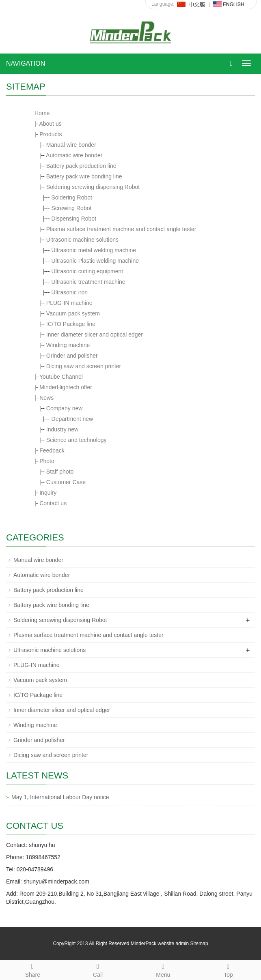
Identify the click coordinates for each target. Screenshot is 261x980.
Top (228, 969)
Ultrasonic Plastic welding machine (95, 261)
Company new (65, 408)
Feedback (52, 450)
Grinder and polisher (72, 356)
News (46, 398)
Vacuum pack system (73, 313)
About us (50, 124)
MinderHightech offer (66, 387)
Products (51, 134)
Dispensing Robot (74, 219)
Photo (47, 461)
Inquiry (48, 493)
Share (33, 969)
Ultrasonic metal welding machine (94, 250)
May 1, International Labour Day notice (60, 797)
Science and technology (77, 440)
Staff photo (60, 472)
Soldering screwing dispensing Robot (93, 187)
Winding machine (68, 345)
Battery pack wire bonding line (84, 176)
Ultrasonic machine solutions (82, 240)
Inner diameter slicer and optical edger (95, 335)
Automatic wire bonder (74, 155)
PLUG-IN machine (69, 303)
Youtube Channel (61, 377)
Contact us (53, 503)
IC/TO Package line (71, 324)
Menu (163, 969)
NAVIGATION (26, 63)
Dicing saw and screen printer (84, 366)
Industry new (62, 429)
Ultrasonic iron (70, 292)
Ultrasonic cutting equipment (87, 271)
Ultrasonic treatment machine (88, 282)
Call (98, 969)
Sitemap (199, 944)
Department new (72, 419)
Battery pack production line (81, 166)
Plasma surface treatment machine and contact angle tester (121, 229)
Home (42, 113)
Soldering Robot (72, 197)
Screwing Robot (72, 208)
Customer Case (66, 482)
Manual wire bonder (71, 145)
